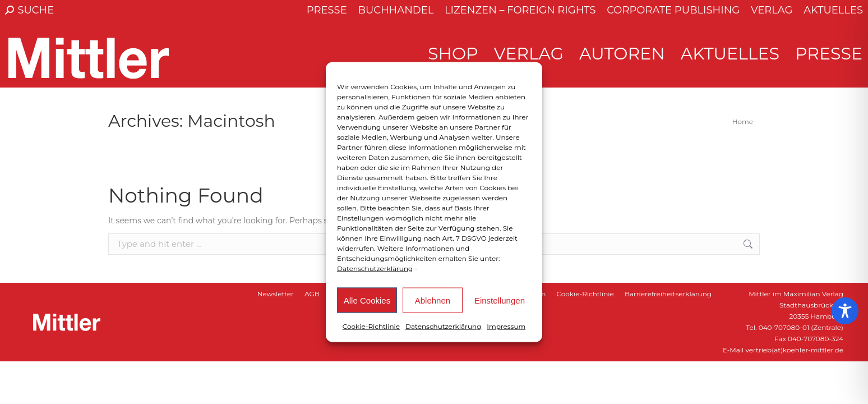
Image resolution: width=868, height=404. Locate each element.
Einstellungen (500, 300)
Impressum (506, 326)
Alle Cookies (367, 300)
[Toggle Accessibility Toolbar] (845, 311)
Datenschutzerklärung (375, 268)
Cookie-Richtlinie (371, 326)
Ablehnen (433, 300)
